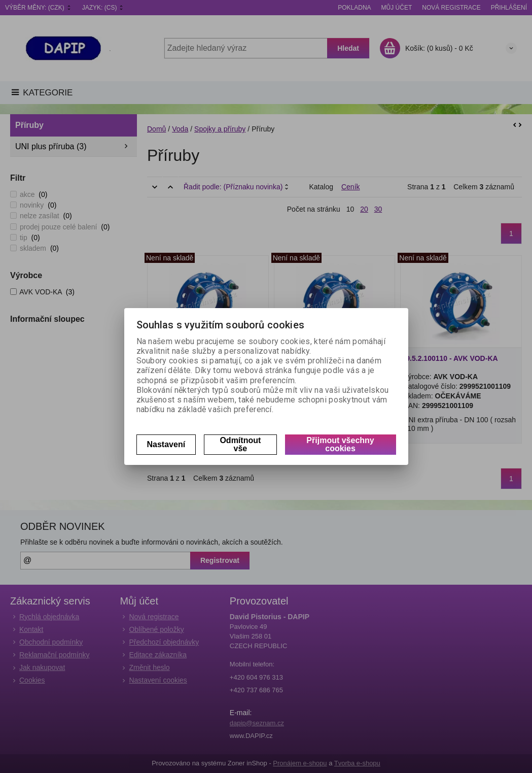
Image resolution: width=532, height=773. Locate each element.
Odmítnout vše (240, 444)
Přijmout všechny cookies (340, 444)
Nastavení (166, 444)
